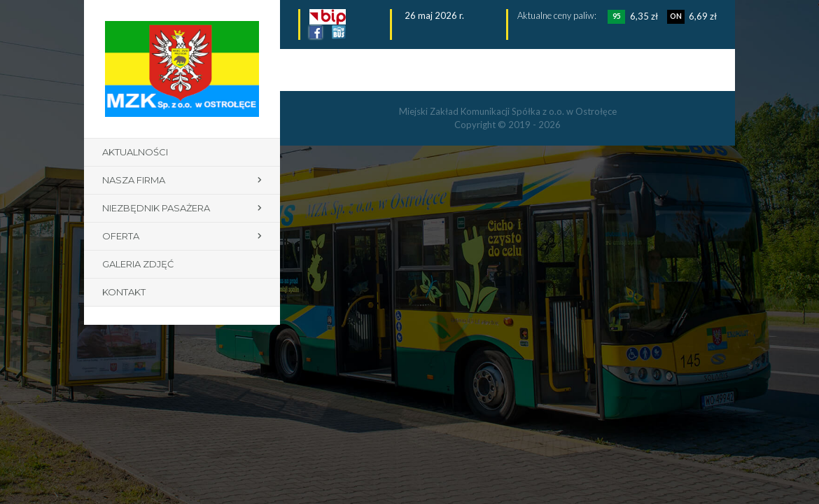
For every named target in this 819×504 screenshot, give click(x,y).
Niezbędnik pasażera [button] (156, 208)
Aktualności (135, 152)
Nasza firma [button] (134, 180)
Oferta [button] (121, 236)
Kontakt (124, 292)
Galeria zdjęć (138, 264)
